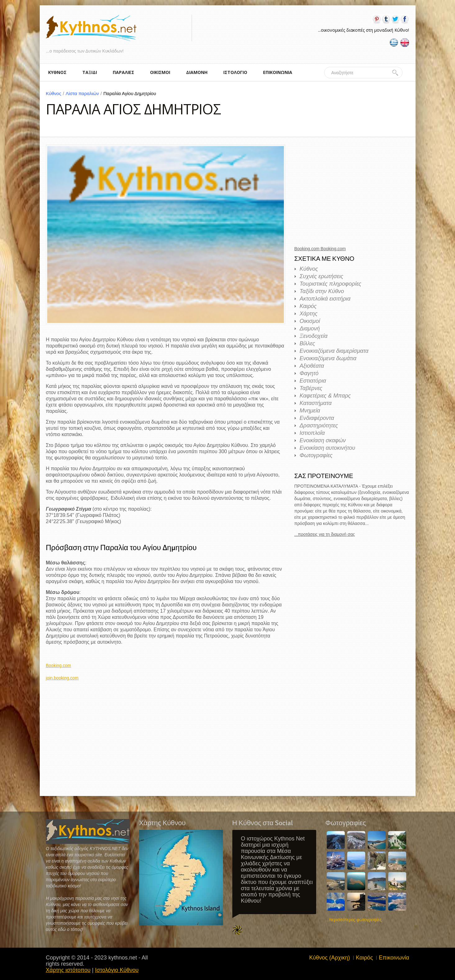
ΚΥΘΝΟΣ (57, 72)
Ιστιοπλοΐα (312, 433)
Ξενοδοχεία (314, 336)
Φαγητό (309, 373)
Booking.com (59, 665)
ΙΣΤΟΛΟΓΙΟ (235, 72)
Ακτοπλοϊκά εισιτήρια (325, 299)
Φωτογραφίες (316, 455)
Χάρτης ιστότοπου (68, 970)
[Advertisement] (166, 725)
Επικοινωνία (394, 958)
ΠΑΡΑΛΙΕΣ (123, 72)
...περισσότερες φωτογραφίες (354, 920)
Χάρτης (309, 314)
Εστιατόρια (313, 381)
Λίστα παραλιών (84, 93)
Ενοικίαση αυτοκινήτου (328, 448)
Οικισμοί (310, 321)
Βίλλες (307, 343)
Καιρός (308, 306)
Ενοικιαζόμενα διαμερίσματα (334, 351)
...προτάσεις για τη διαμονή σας (325, 534)
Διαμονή (310, 329)
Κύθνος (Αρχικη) (329, 958)
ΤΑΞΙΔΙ (90, 72)
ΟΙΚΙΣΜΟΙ (160, 72)
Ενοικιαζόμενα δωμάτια (328, 358)
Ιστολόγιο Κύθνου (117, 970)
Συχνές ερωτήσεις (322, 276)
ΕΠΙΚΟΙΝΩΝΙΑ (278, 72)
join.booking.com (62, 678)
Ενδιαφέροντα (317, 418)
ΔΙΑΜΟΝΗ (197, 72)
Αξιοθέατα (312, 366)
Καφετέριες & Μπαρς (325, 396)
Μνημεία (310, 411)
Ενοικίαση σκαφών (323, 440)
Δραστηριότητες (319, 426)
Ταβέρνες (311, 388)
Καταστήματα (316, 403)
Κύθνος (56, 93)
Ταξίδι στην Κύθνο (322, 291)
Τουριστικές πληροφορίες (331, 284)
